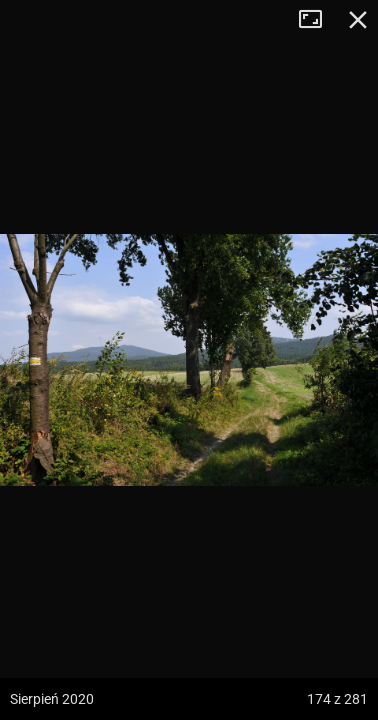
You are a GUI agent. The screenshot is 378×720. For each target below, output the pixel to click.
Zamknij (358, 20)
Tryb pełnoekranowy (318, 20)
